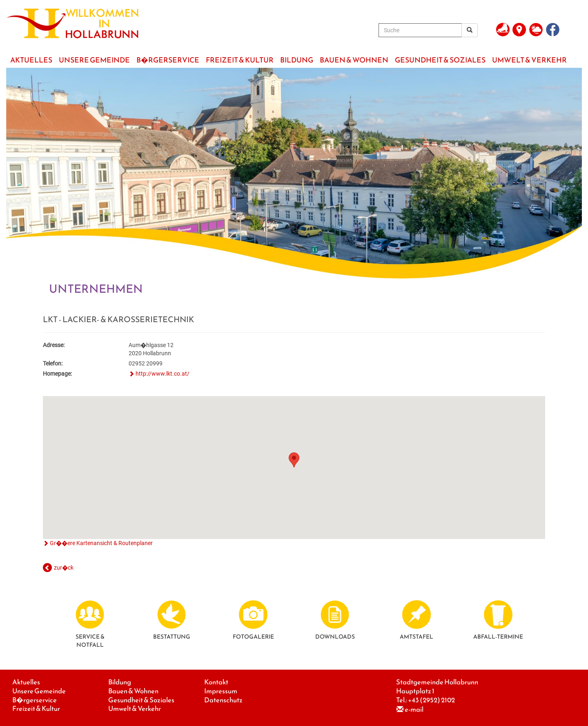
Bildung (120, 682)
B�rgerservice (35, 700)
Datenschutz (223, 700)
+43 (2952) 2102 (431, 700)
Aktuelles (26, 682)
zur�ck (64, 568)
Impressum (221, 691)
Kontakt (216, 682)
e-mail (414, 709)
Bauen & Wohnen (133, 691)
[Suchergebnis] (470, 30)
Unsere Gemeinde (39, 691)
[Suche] (420, 30)
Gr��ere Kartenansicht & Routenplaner (101, 543)
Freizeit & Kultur (36, 709)
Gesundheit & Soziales (141, 700)
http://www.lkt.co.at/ (163, 374)
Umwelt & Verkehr (135, 709)
